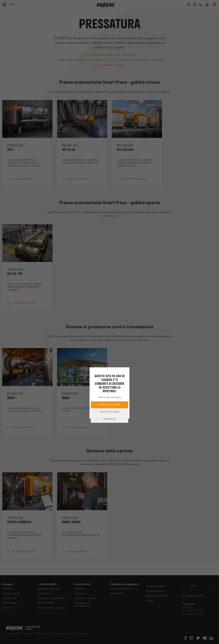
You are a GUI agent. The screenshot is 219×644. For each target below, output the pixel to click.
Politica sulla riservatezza (110, 397)
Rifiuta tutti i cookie (109, 412)
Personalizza (109, 419)
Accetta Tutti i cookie (109, 405)
